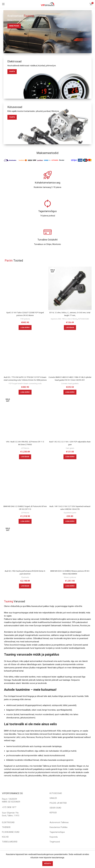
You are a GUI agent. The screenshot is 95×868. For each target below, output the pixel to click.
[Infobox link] (47, 180)
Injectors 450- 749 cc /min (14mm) (70, 319)
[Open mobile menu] (3, 4)
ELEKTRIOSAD (8, 828)
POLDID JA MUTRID (58, 808)
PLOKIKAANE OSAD (11, 838)
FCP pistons (25, 319)
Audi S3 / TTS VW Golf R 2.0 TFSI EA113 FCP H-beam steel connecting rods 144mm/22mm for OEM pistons (25, 383)
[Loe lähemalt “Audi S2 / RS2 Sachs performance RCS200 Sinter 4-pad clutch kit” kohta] (25, 591)
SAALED (53, 804)
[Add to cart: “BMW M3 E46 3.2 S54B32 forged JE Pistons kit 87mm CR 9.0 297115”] (25, 527)
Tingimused (55, 847)
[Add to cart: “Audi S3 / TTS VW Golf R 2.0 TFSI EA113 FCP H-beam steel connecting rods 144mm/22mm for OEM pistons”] (25, 398)
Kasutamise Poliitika (58, 833)
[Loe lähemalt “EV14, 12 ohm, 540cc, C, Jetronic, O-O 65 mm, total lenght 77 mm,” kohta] (70, 330)
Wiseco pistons (70, 583)
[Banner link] (47, 32)
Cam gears (70, 453)
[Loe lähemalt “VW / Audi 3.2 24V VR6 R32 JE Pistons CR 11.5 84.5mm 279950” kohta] (25, 462)
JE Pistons (25, 453)
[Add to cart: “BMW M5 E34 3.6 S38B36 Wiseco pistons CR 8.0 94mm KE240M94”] (70, 591)
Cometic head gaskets (70, 386)
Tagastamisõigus (57, 838)
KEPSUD (53, 818)
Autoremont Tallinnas (59, 828)
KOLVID (5, 842)
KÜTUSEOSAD (70, 321)
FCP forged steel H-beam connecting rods (25, 389)
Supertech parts (70, 518)
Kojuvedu (54, 842)
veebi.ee (59, 858)
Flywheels (25, 583)
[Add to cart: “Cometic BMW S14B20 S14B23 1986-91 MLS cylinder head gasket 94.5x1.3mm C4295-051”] (70, 395)
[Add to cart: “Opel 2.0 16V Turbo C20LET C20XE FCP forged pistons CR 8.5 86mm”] (25, 328)
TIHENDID (6, 833)
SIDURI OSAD (55, 813)
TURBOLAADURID (10, 847)
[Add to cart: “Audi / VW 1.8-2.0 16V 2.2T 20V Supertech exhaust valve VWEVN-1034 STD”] (70, 527)
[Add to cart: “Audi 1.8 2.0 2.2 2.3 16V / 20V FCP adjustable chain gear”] (70, 462)
